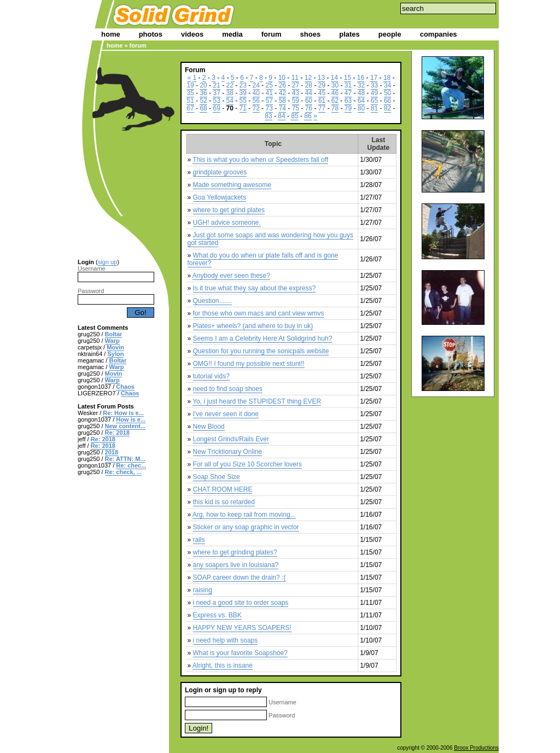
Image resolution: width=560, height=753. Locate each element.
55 (243, 101)
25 (269, 85)
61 (322, 101)
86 (308, 116)
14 (334, 78)
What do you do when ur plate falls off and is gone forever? (263, 259)
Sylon (115, 354)
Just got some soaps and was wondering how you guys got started (271, 239)
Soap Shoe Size (217, 477)
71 (243, 108)
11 (295, 78)
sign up (107, 262)
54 (230, 101)
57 (269, 101)
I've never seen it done (226, 414)
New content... (126, 426)
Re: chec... (131, 465)
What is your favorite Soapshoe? (240, 653)
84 (281, 116)
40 (256, 93)
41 (269, 93)
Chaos (125, 387)
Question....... (212, 301)
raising (203, 590)
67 (190, 108)
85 (294, 116)
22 (230, 85)
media (232, 34)
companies (439, 34)
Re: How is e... (123, 413)
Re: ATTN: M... (125, 459)
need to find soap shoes (228, 389)
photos (151, 34)
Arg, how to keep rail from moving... (244, 515)
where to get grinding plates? (235, 552)
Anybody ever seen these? (231, 276)
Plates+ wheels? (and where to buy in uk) (253, 326)
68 (203, 108)
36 (203, 93)
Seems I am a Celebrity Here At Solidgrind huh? (263, 338)
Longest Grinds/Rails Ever (231, 439)
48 (361, 93)
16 (361, 78)
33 (374, 85)
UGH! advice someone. (227, 223)
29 (322, 85)
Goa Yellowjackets (220, 197)
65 (374, 101)
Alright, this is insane (223, 666)
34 (387, 85)
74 (282, 108)
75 (296, 108)
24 (256, 85)
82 (387, 108)
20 (203, 85)
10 (282, 78)
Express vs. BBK (217, 615)
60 (309, 101)
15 (348, 78)
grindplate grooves (220, 172)
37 (216, 93)
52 (203, 101)
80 (361, 108)
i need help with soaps (226, 640)
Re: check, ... (123, 472)
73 (269, 108)
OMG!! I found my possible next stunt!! (249, 364)
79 (348, 108)
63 (348, 101)
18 (387, 78)
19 (190, 85)
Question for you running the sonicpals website (261, 351)
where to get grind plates (229, 210)
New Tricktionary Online (228, 452)
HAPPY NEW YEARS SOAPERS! (242, 628)
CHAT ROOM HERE (223, 489)
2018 (112, 452)
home (111, 34)
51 (190, 101)
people (390, 34)
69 (216, 108)
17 (374, 78)
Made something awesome (232, 185)
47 (348, 93)
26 (282, 85)
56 (256, 101)
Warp (112, 341)
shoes (311, 34)
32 (361, 85)
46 (335, 93)
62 (335, 101)
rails (199, 540)
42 (282, 93)
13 (321, 78)
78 (335, 108)
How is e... (131, 419)
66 (387, 101)
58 (282, 101)
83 (268, 116)
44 (309, 93)
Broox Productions (476, 748)
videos (192, 34)
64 (361, 101)
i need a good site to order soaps (241, 603)
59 (296, 101)
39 (243, 93)
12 (308, 78)
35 (190, 93)
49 (374, 93)
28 (309, 85)
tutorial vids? (211, 376)
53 (216, 101)
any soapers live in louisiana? (236, 565)
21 (216, 85)
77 (322, 108)
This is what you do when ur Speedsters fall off (260, 160)
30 (335, 85)
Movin (115, 347)
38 (230, 93)
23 (243, 85)
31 (348, 85)
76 (309, 108)
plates (349, 34)
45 (322, 93)
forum (272, 34)
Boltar (114, 334)
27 (296, 85)
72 (256, 108)
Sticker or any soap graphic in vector (246, 527)
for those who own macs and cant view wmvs (259, 313)
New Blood (209, 427)
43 (296, 93)
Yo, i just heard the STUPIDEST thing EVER (257, 401)
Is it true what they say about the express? (255, 288)
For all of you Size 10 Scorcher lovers (247, 464)
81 (374, 108)
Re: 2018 (117, 433)
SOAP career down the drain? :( (240, 577)
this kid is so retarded (224, 502)
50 (387, 93)
